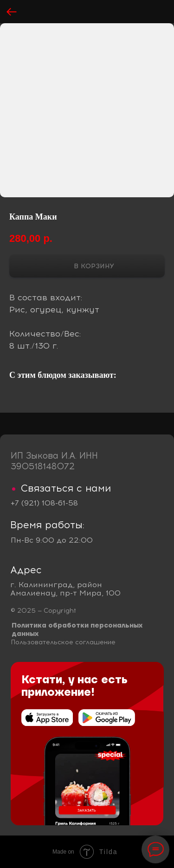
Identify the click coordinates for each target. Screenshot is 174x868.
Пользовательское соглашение (63, 642)
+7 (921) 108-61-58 (44, 503)
